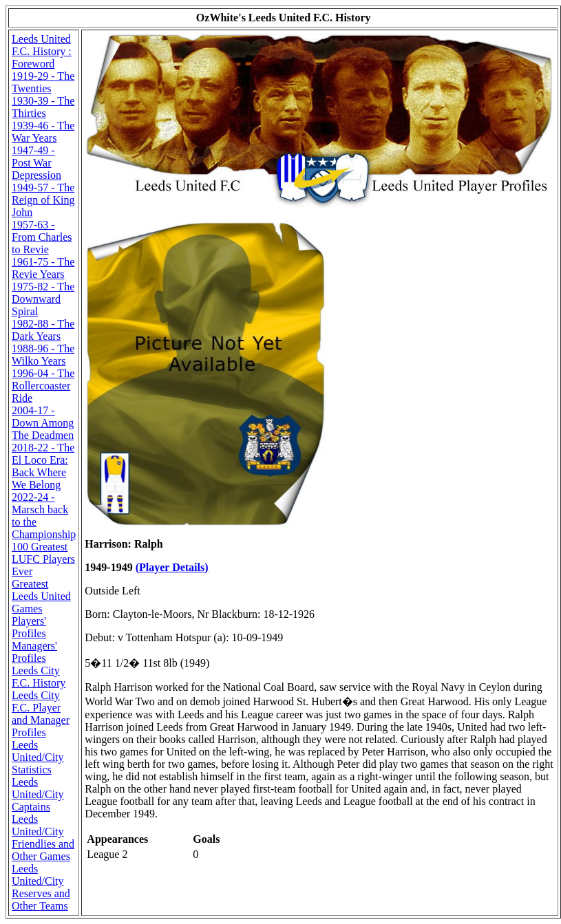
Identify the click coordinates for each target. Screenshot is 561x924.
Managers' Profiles (34, 652)
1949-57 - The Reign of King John (43, 200)
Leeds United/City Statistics (38, 757)
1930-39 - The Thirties (43, 107)
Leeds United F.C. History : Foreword (42, 51)
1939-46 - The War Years (43, 132)
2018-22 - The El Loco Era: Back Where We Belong (43, 466)
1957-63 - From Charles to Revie (42, 237)
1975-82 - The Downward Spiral (43, 299)
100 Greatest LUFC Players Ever (43, 559)
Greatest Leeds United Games (41, 596)
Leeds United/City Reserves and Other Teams (41, 887)
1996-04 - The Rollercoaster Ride (43, 386)
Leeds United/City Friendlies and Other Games (43, 838)
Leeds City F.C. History (39, 677)
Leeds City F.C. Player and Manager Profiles (41, 714)
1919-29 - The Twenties (43, 82)
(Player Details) (172, 567)
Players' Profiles (29, 627)
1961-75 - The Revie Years (43, 268)
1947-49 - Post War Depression (36, 163)
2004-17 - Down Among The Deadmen (43, 423)
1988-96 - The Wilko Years (43, 355)
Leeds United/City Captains (38, 794)
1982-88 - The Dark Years (43, 330)
